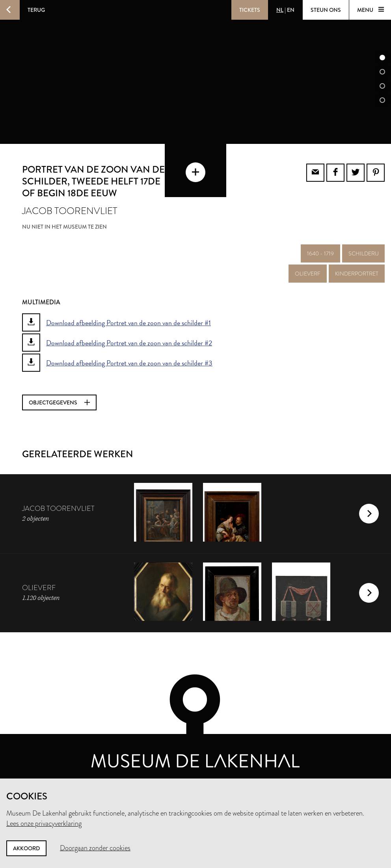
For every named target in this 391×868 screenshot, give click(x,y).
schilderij (363, 253)
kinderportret (357, 274)
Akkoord (26, 848)
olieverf (308, 274)
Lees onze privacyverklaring (44, 823)
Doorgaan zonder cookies (95, 848)
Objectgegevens (59, 402)
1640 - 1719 (320, 253)
